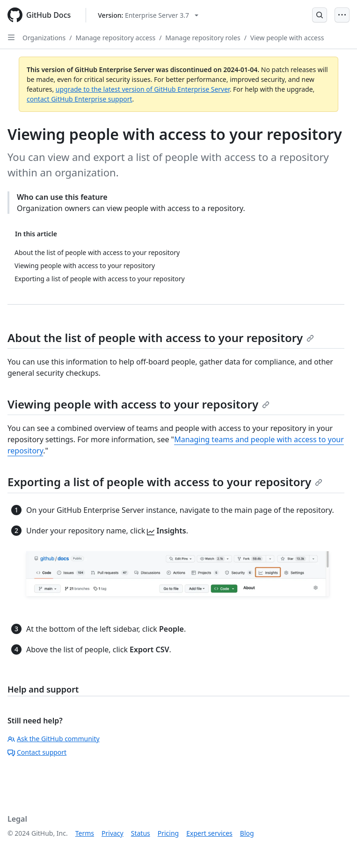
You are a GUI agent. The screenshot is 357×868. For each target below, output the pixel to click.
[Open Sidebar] (11, 37)
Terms (85, 833)
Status (141, 833)
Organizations (44, 38)
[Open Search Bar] (320, 15)
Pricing (168, 833)
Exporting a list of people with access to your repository (165, 482)
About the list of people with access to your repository (161, 338)
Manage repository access (115, 38)
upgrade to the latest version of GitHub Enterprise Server (143, 89)
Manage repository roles (203, 38)
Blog (247, 833)
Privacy (113, 833)
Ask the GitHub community (54, 739)
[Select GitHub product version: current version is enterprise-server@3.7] (148, 15)
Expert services (209, 833)
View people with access (287, 38)
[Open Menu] (342, 15)
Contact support (37, 752)
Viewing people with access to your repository (138, 404)
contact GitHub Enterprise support (80, 99)
